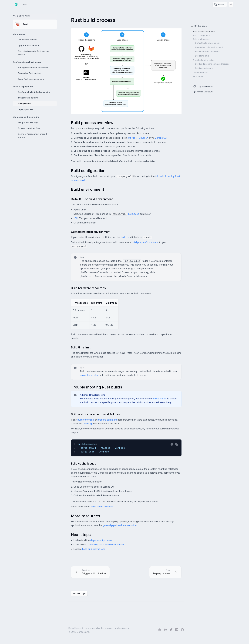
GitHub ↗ (133, 138)
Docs (24, 4)
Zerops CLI (161, 138)
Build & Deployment (23, 87)
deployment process (101, 540)
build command (86, 420)
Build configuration (201, 35)
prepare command (108, 420)
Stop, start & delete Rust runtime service (33, 53)
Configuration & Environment (27, 62)
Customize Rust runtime (29, 73)
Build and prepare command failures (212, 64)
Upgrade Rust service (28, 45)
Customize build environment (209, 47)
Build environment (201, 39)
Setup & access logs (28, 122)
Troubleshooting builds (204, 60)
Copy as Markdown (203, 86)
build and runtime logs (94, 549)
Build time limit (202, 56)
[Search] (220, 4)
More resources (200, 72)
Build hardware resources (207, 52)
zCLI (76, 218)
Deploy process (25, 109)
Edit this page (79, 594)
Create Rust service (27, 40)
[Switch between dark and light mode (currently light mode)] (231, 4)
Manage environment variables (33, 67)
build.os (125, 237)
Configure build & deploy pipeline (34, 92)
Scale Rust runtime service (31, 79)
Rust (22, 24)
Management (19, 34)
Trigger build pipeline (28, 98)
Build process (24, 104)
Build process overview (204, 32)
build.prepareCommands (145, 242)
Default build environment (207, 43)
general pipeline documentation (120, 525)
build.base (134, 214)
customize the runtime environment (106, 545)
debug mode (159, 399)
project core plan (89, 375)
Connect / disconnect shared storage (32, 135)
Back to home (22, 16)
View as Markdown (203, 92)
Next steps (198, 76)
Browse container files (29, 128)
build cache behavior (102, 507)
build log (87, 424)
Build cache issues (204, 68)
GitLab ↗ (143, 138)
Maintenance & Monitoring (26, 117)
